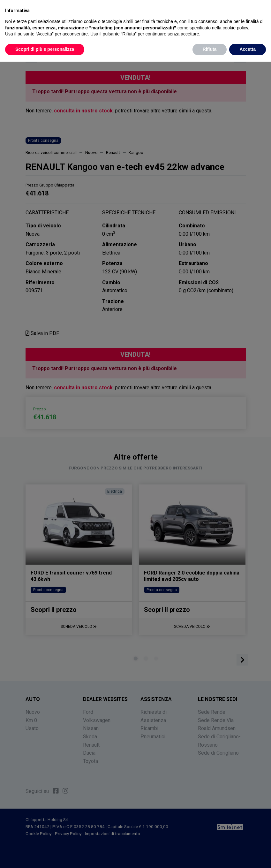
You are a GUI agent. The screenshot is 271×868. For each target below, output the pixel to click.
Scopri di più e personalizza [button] (45, 49)
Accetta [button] (248, 49)
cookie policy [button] (235, 28)
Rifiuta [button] (210, 49)
